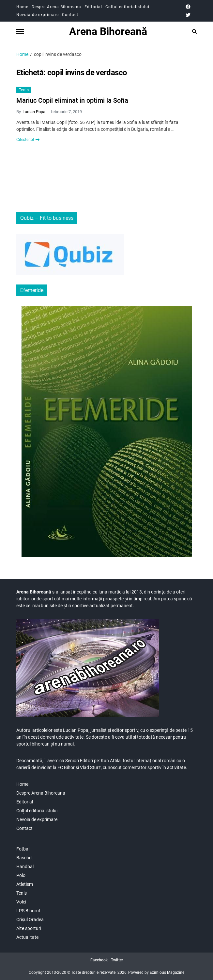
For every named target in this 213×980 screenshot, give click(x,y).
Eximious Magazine (167, 972)
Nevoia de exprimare (38, 15)
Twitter (117, 960)
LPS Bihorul (28, 911)
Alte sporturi (29, 928)
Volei (21, 902)
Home (22, 7)
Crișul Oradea (30, 920)
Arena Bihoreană (108, 31)
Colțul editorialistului (127, 7)
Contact (70, 15)
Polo (21, 875)
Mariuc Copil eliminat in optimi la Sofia (72, 100)
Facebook (99, 960)
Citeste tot (28, 140)
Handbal (25, 867)
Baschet (25, 858)
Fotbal (23, 849)
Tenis (24, 90)
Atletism (25, 884)
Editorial (93, 7)
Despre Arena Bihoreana (56, 7)
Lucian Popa (34, 112)
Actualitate (27, 937)
